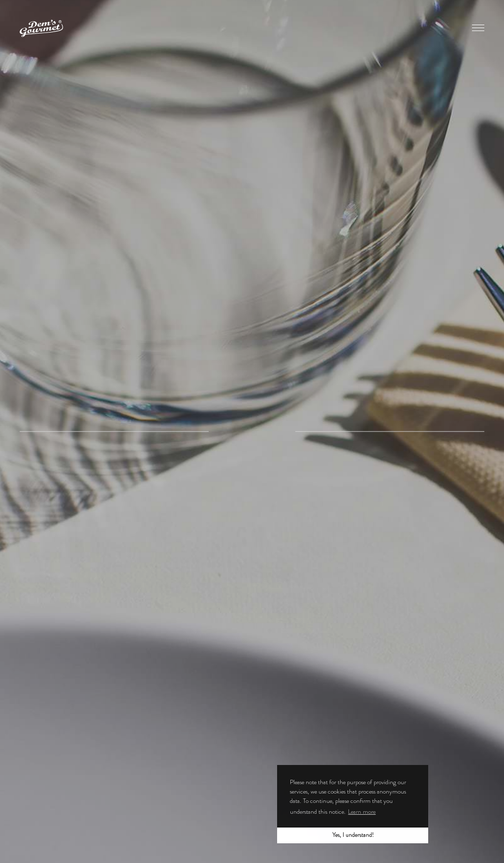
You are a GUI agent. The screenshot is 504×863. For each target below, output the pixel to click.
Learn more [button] (362, 812)
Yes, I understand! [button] (353, 835)
